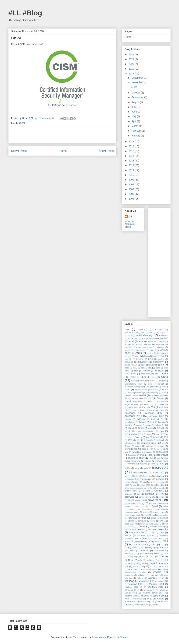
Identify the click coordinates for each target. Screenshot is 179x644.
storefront (163, 548)
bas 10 (138, 356)
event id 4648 (138, 410)
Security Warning (157, 527)
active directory (144, 335)
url (159, 560)
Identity (156, 437)
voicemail (129, 575)
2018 (132, 74)
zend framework (142, 605)
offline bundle (159, 488)
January (136, 136)
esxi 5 (162, 407)
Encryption (159, 404)
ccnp (136, 371)
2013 (132, 161)
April (134, 121)
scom (143, 524)
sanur (153, 521)
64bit (130, 335)
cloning (143, 381)
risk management (132, 515)
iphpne (138, 446)
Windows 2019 (132, 590)
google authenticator (145, 431)
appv (162, 341)
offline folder (131, 491)
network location (132, 482)
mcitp (162, 464)
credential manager (133, 387)
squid (153, 545)
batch (155, 356)
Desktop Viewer (132, 395)
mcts (146, 468)
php (154, 497)
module (136, 473)
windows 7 (149, 590)
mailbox (148, 461)
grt (142, 434)
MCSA (128, 468)
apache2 (164, 338)
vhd (163, 569)
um (133, 560)
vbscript (153, 563)
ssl (126, 548)
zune (154, 605)
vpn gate (155, 575)
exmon (128, 419)
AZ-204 (128, 353)
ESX (153, 407)
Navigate (147, 476)
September (138, 97)
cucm (127, 390)
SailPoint (164, 518)
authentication (140, 350)
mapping (143, 464)
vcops (135, 566)
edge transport (132, 404)
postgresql (139, 500)
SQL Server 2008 (138, 545)
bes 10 (128, 359)
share (150, 530)
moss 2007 (159, 473)
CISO (143, 377)
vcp (144, 566)
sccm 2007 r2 (131, 524)
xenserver (163, 602)
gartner (139, 425)
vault (130, 563)
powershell (155, 500)
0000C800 (143, 330)
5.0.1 (166, 332)
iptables (161, 446)
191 (150, 332)
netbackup (159, 476)
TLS (166, 553)
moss (146, 473)
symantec (144, 551)
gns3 (150, 428)
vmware (157, 572)
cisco (165, 374)
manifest (132, 464)
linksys (132, 458)
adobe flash (133, 338)
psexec (128, 506)
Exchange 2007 (153, 413)
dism (153, 395)
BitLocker (143, 362)
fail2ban (141, 419)
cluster (152, 381)
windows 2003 (136, 584)
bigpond (140, 359)
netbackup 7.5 (131, 479)
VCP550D (132, 569)
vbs (143, 563)
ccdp (158, 368)
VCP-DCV (163, 566)
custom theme (141, 390)
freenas (161, 422)
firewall (143, 422)
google (128, 431)
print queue (130, 503)
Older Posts (107, 151)
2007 (132, 189)
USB (166, 560)
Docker (160, 398)
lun (151, 458)
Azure (139, 353)
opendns (146, 491)
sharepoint (162, 529)
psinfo (138, 506)
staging (152, 548)
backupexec (163, 353)
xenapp (160, 599)
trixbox (141, 557)
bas (129, 356)
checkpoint (146, 374)
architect (139, 344)
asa (149, 344)
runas (144, 518)
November (137, 82)
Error (144, 407)
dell (163, 393)
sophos (143, 538)
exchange (130, 413)
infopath (161, 440)
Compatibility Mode (134, 384)
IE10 (166, 437)
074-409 (159, 330)
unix (140, 560)
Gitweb (131, 428)
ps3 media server (157, 503)
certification (130, 374)
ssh (163, 545)
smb (162, 533)
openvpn (129, 494)
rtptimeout (132, 518)
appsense (152, 341)
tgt (138, 553)
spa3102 (129, 541)
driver (150, 401)
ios (163, 443)
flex (152, 422)
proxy (142, 503)
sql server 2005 (159, 541)
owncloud (150, 494)
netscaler (147, 479)
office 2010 (145, 485)
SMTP (128, 536)
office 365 (159, 485)
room (146, 515)
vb (137, 563)
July (134, 107)
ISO (152, 449)
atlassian (160, 347)
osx (139, 494)
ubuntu (163, 556)
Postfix (128, 500)
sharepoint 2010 (138, 533)
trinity (131, 557)
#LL (130, 216)
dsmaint (161, 401)
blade (143, 365)
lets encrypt (162, 455)
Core (150, 384)
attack (127, 350)
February (137, 131)
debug (140, 393)
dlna (141, 398)
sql (146, 541)
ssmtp (134, 548)
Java (134, 452)
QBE (146, 506)
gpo (162, 431)
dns (150, 398)
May (134, 116)
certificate (159, 371)
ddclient (155, 390)
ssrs (143, 548)
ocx (135, 485)
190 (144, 332)
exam (152, 410)
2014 (132, 156)
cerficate (146, 371)
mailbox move (162, 461)
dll (133, 398)
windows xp (146, 596)
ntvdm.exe (160, 482)
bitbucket (129, 362)
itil (164, 449)
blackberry (158, 362)
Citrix (164, 377)
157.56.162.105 (132, 332)
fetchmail (155, 419)
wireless (160, 596)
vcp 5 (152, 566)
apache (153, 338)
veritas (155, 569)
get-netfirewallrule (154, 425)
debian (131, 393)
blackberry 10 (131, 365)
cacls (127, 368)
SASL (162, 521)
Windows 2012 (155, 587)
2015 (132, 151)
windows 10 (145, 581)
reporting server (132, 512)
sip (153, 533)
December (137, 78)
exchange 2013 (156, 416)
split (139, 541)
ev (126, 410)
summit (132, 551)
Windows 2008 (156, 584)
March (135, 126)
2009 (132, 180)
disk (144, 395)
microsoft (160, 467)
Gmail (141, 428)
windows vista (131, 596)
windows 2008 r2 (133, 587)
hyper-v (138, 437)
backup (150, 353)
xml (130, 605)
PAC (162, 494)
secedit (131, 527)
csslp (156, 387)
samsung (142, 521)
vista (144, 572)
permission (143, 497)
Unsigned (150, 560)
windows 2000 (162, 581)
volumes (142, 575)
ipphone (149, 446)
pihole (162, 497)
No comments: (47, 118)
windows (130, 581)
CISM (16, 38)
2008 (132, 184)
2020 (132, 64)
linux (142, 458)
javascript (163, 452)
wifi (163, 578)
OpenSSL (159, 491)
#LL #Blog (25, 13)
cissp (154, 377)
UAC (152, 557)
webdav (140, 578)
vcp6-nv (144, 569)
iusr (126, 452)
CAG (135, 368)
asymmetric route (144, 347)
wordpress (138, 599)
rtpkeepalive (163, 515)
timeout (157, 553)
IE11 (130, 440)
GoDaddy (161, 428)
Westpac (152, 578)
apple (141, 341)
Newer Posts (19, 151)
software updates (146, 536)
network (160, 479)
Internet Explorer (149, 443)
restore (146, 512)
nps (144, 482)
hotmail (159, 434)
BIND (151, 359)
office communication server (137, 488)
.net (127, 330)
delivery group (152, 393)
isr (158, 449)
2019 (132, 69)
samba (131, 521)
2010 (132, 175)
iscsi (144, 449)
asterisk (128, 347)
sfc (143, 530)
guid (149, 434)
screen (165, 524)
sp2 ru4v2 (158, 538)
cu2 (163, 387)
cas (143, 368)
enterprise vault (132, 407)
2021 (132, 59)
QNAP (155, 506)
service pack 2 (131, 530)
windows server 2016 (153, 593)
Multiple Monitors (132, 476)
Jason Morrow (99, 637)
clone (133, 381)
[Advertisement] (62, 135)
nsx (151, 482)
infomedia (149, 440)
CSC (148, 387)
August (136, 102)
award (153, 350)
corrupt (161, 384)
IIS (138, 440)
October (136, 93)
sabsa (153, 518)
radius (165, 506)
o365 (127, 485)
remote (131, 509)
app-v (131, 341)
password (130, 497)
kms (142, 455)
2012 (132, 165)
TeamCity (129, 553)
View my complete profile (130, 224)
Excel (162, 410)
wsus (149, 599)
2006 (132, 194)
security (142, 527)
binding (161, 359)
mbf (153, 464)
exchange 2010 (133, 416)
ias (148, 437)
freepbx (128, 425)
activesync (163, 335)
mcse (137, 468)
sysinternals (159, 551)
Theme (147, 553)
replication (160, 509)
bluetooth (153, 365)
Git (166, 425)
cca (150, 368)
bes (163, 356)
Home (63, 151)
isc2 (135, 449)
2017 (132, 142)
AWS (162, 350)
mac (158, 458)
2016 (132, 146)
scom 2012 (153, 524)
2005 (132, 199)
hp (167, 434)
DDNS (165, 390)
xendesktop (130, 602)
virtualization (130, 572)
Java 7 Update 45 (147, 452)
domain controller (134, 401)
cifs (156, 374)
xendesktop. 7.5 (147, 602)
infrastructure (130, 443)
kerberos (132, 455)
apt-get (128, 344)
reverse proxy (159, 512)
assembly (160, 344)
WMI (127, 599)
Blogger (124, 637)
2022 (132, 55)
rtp (153, 515)
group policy (131, 434)
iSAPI (127, 449)
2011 (132, 170)
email (147, 404)
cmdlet (162, 381)
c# (163, 365)
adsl (144, 338)
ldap (150, 455)
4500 (158, 332)
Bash (146, 356)
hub (129, 437)
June (134, 112)
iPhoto (128, 446)
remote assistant (145, 509)
